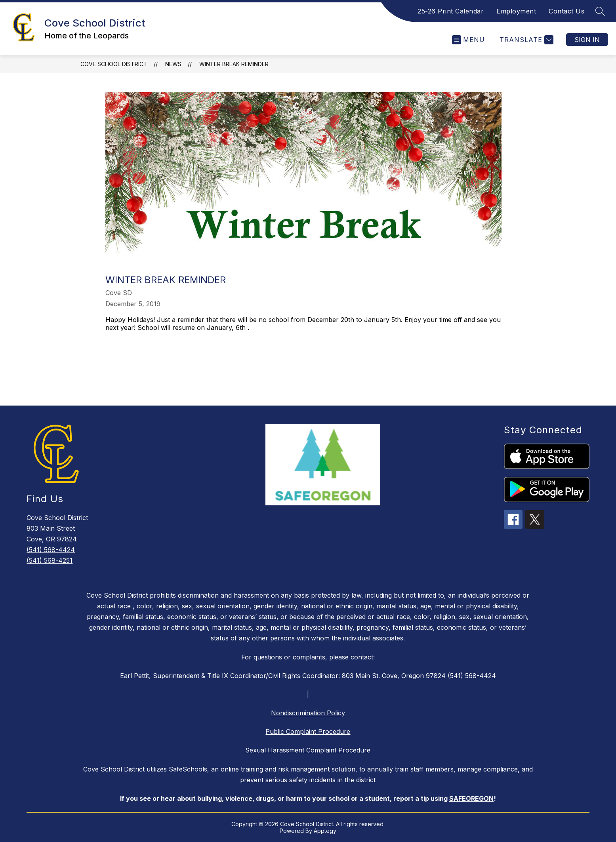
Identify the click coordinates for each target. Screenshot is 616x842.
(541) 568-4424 (51, 550)
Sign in (587, 40)
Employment (516, 11)
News (173, 64)
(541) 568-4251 (50, 560)
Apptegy (325, 831)
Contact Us (566, 11)
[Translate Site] (525, 40)
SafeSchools (188, 769)
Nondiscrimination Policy (308, 713)
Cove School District (114, 64)
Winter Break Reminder (234, 64)
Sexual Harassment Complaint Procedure (308, 750)
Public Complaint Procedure (308, 732)
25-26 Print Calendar (451, 11)
